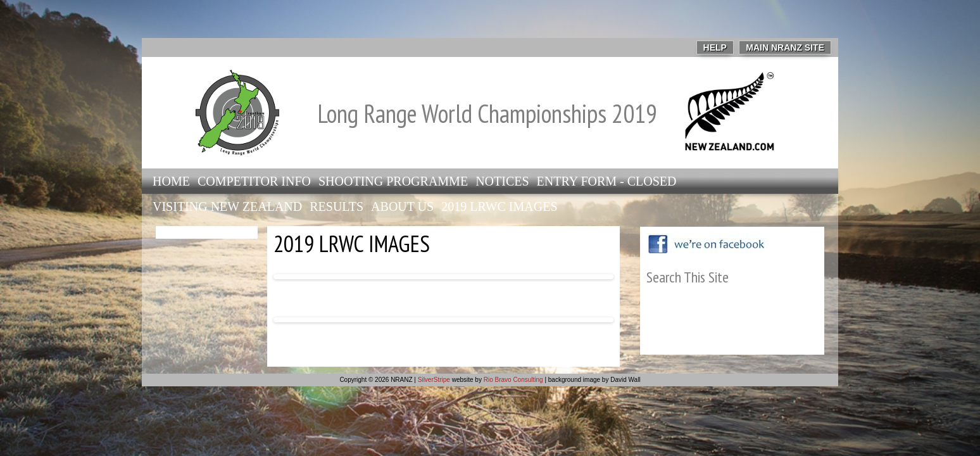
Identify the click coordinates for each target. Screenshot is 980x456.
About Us (402, 206)
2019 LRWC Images (499, 206)
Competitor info (254, 181)
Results (336, 206)
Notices (502, 181)
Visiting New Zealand (227, 206)
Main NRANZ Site (785, 47)
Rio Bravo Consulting (513, 380)
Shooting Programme (393, 181)
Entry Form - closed (607, 181)
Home (171, 181)
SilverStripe (434, 380)
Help (715, 47)
